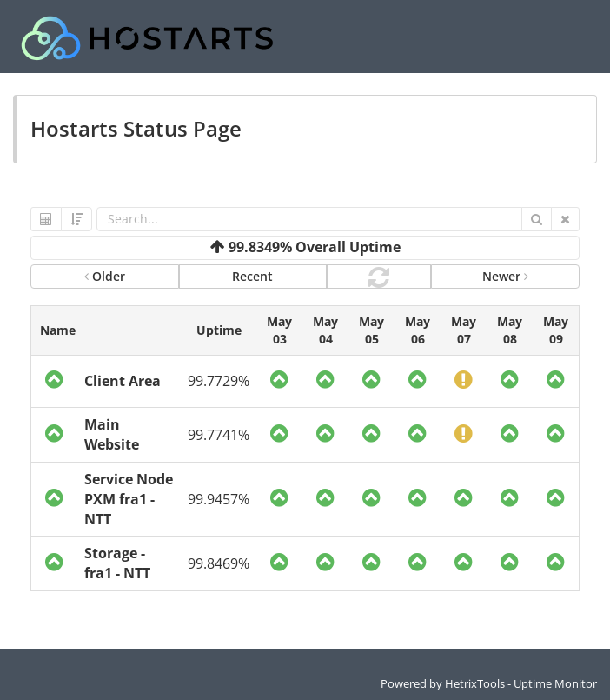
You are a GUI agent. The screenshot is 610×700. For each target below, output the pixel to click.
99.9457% (219, 499)
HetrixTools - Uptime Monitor (521, 683)
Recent (252, 276)
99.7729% (219, 381)
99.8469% (219, 563)
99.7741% (219, 435)
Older (105, 276)
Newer (505, 276)
